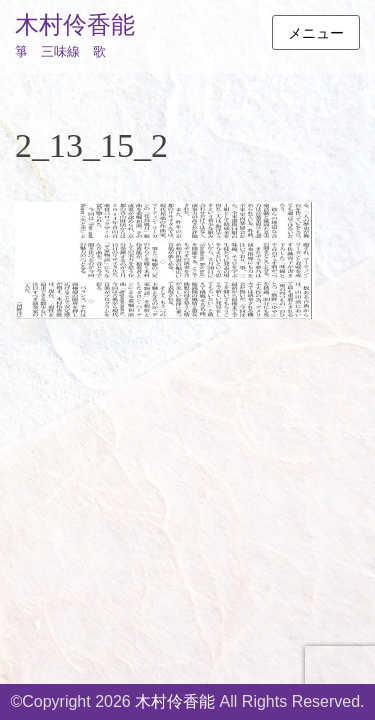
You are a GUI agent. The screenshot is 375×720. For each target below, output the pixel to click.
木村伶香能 (75, 25)
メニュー (316, 33)
